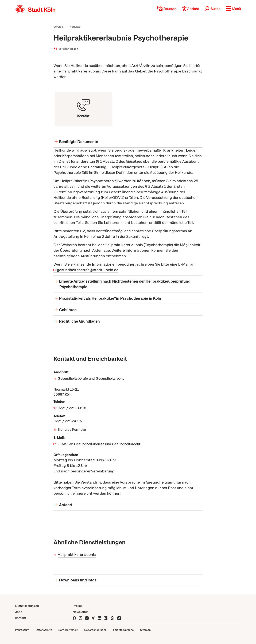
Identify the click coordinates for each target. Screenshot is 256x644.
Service (58, 27)
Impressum (22, 630)
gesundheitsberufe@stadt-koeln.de (88, 270)
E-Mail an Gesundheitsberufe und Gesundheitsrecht (99, 444)
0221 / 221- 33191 (72, 408)
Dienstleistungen (27, 606)
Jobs (19, 612)
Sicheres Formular (72, 430)
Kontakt (21, 618)
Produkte (75, 27)
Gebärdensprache (95, 630)
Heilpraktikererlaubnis (77, 555)
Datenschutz (44, 630)
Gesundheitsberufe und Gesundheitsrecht (91, 378)
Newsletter (80, 612)
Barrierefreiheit (68, 630)
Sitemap (145, 630)
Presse (78, 606)
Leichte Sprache (123, 630)
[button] (233, 9)
